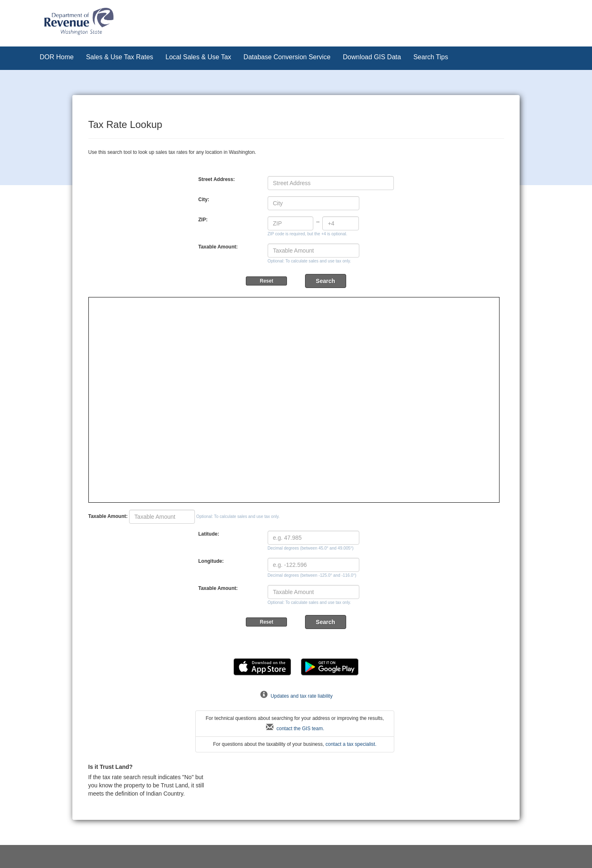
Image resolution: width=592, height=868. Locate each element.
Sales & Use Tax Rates (119, 57)
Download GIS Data (372, 57)
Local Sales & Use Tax (199, 57)
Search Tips (430, 57)
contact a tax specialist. (351, 744)
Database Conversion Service (287, 57)
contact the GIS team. (295, 729)
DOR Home (57, 57)
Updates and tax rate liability (296, 696)
